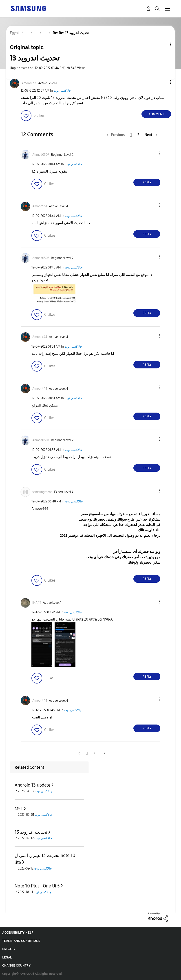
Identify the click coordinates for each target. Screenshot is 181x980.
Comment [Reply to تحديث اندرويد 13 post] (156, 114)
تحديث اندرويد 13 (31, 832)
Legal (7, 957)
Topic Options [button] (163, 44)
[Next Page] (151, 135)
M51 (19, 809)
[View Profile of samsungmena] (42, 492)
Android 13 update (33, 785)
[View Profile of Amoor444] (29, 83)
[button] (163, 82)
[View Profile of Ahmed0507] (41, 155)
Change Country (16, 966)
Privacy (9, 949)
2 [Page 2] (138, 135)
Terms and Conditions (21, 941)
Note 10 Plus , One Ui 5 (37, 886)
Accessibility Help (18, 933)
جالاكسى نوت (62, 91)
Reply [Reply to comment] (147, 182)
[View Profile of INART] (37, 603)
